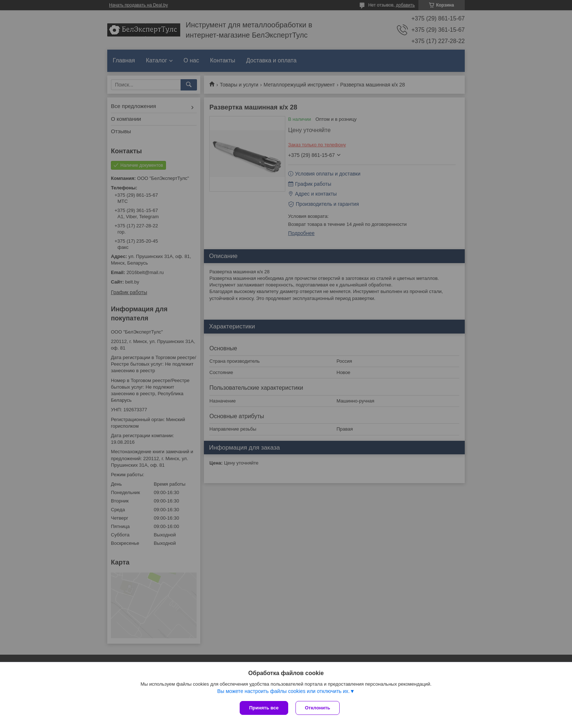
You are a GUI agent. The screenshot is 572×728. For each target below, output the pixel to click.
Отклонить (318, 708)
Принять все (264, 708)
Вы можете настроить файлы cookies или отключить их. (283, 691)
